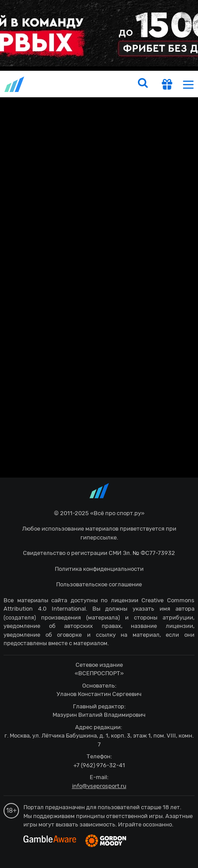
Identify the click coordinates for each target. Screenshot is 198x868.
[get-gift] (167, 85)
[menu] (188, 84)
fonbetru (99, 434)
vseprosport (15, 84)
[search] (143, 84)
